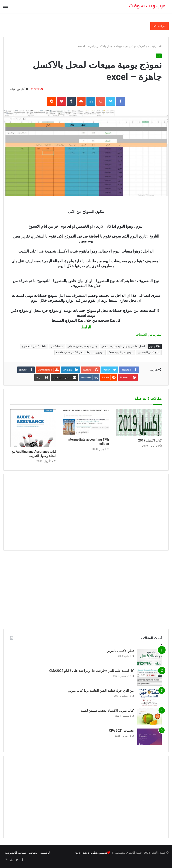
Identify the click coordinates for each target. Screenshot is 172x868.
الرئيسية (155, 46)
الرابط (86, 327)
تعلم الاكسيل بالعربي (120, 651)
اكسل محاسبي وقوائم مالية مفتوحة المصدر (123, 346)
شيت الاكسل (57, 346)
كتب (143, 46)
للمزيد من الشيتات (148, 334)
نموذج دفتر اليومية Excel (121, 353)
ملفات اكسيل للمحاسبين (34, 346)
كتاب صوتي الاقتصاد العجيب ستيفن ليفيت (107, 711)
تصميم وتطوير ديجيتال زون (91, 853)
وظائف (33, 853)
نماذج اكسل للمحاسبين (149, 353)
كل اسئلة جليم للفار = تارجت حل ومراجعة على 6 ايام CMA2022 (91, 671)
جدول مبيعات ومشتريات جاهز (82, 346)
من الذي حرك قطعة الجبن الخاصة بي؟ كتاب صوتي (101, 691)
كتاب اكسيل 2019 (150, 440)
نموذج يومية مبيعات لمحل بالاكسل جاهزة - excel (80, 353)
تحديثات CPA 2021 (121, 731)
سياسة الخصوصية (15, 853)
